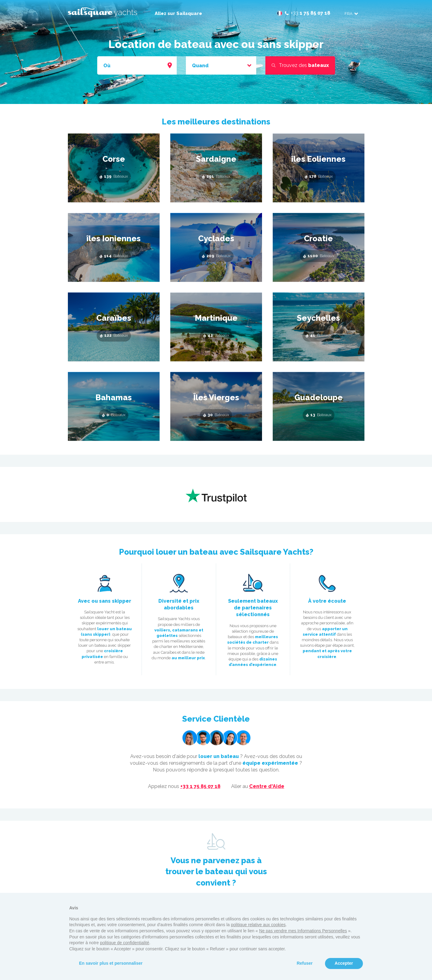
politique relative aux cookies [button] (258, 925)
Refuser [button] (305, 963)
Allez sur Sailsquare (178, 13)
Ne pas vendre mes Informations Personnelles (303, 931)
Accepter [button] (344, 963)
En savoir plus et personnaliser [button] (111, 963)
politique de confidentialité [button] (125, 943)
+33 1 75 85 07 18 (200, 786)
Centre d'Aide (267, 786)
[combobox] (137, 66)
